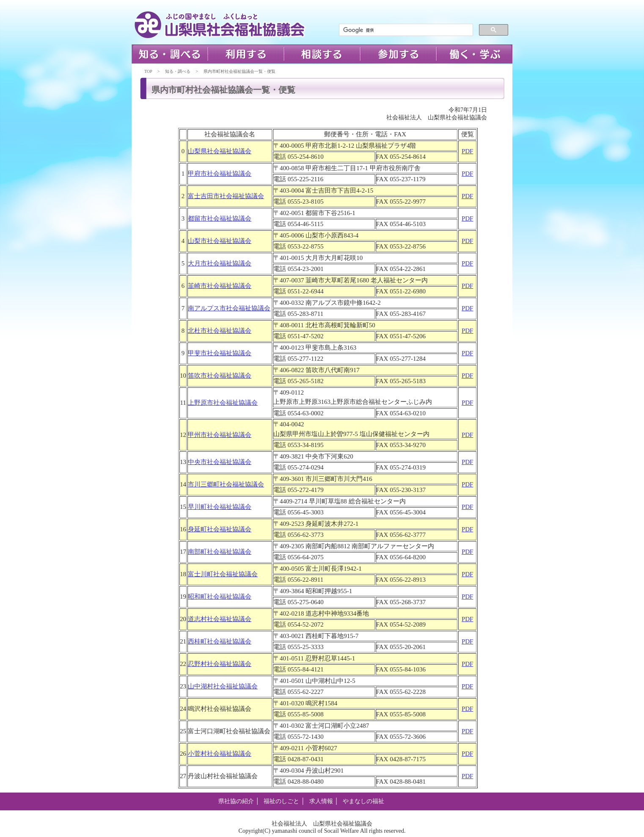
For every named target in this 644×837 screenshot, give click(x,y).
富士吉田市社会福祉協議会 (226, 196)
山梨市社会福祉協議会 (220, 241)
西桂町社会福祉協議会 (220, 641)
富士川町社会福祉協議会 (223, 574)
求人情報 (321, 801)
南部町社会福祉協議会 (220, 552)
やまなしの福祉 (363, 801)
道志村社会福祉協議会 (220, 619)
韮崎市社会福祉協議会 (220, 286)
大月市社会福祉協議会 (220, 263)
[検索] (405, 30)
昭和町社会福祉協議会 (220, 597)
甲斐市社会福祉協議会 (220, 353)
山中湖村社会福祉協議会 (223, 686)
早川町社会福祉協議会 (220, 507)
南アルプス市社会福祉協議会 (229, 308)
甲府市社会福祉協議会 (220, 174)
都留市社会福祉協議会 (220, 218)
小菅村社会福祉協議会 (220, 754)
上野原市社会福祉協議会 (223, 403)
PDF (468, 151)
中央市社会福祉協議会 (220, 462)
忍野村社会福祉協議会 (220, 664)
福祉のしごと (281, 801)
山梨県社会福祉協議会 (220, 151)
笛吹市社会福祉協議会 (220, 376)
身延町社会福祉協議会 (220, 529)
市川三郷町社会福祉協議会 (226, 484)
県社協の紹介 (236, 801)
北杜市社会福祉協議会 (220, 331)
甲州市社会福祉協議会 (220, 435)
